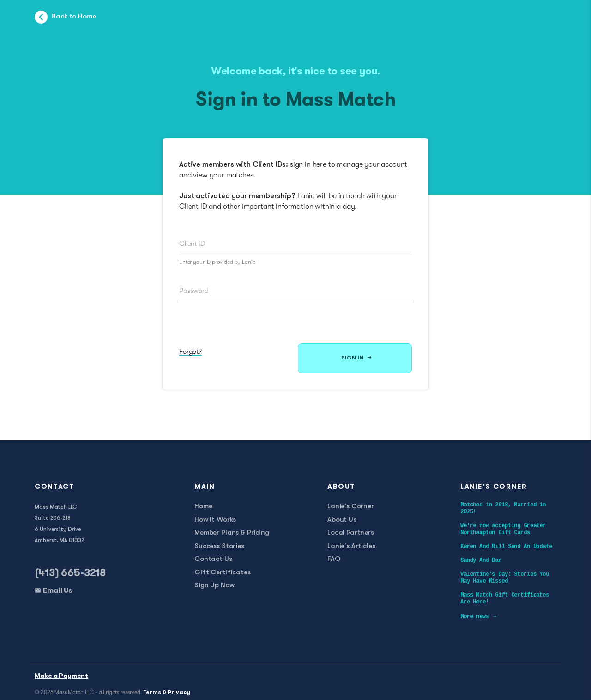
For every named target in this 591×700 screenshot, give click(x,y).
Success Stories (219, 546)
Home (203, 507)
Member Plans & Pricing (232, 533)
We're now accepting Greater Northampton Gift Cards (503, 529)
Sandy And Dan (481, 560)
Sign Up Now (214, 586)
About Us (342, 520)
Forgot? (190, 352)
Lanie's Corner (351, 507)
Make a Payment (61, 676)
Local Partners (351, 533)
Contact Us (213, 559)
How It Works (215, 520)
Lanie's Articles (351, 546)
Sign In (356, 358)
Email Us (58, 591)
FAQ (334, 559)
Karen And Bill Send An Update (506, 547)
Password (194, 291)
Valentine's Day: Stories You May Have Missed (505, 578)
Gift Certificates (222, 573)
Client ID (192, 243)
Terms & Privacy (167, 693)
